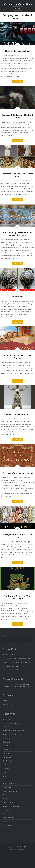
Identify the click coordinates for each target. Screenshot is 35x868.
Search (5, 636)
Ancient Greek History (10, 727)
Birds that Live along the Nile (11, 655)
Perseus (5, 814)
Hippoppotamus (8, 787)
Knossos (6, 799)
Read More (18, 82)
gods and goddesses (9, 784)
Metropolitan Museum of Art (12, 806)
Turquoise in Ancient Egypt (11, 666)
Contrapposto (7, 753)
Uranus (5, 829)
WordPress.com (20, 849)
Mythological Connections (18, 4)
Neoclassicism (7, 810)
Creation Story (7, 761)
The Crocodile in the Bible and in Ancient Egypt (17, 659)
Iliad (4, 795)
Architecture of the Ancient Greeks (14, 731)
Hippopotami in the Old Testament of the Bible (17, 662)
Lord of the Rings (8, 803)
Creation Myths (8, 757)
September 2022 (8, 705)
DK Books (6, 769)
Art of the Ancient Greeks (11, 738)
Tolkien (5, 821)
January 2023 (7, 701)
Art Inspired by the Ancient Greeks (13, 735)
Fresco (5, 772)
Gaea (4, 776)
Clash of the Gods (8, 746)
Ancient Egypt (7, 719)
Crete (5, 765)
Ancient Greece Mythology (11, 723)
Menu (18, 8)
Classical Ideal (7, 750)
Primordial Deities (8, 818)
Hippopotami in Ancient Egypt (12, 670)
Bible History (7, 742)
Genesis (5, 780)
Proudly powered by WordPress (15, 847)
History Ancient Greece (10, 791)
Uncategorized (7, 825)
